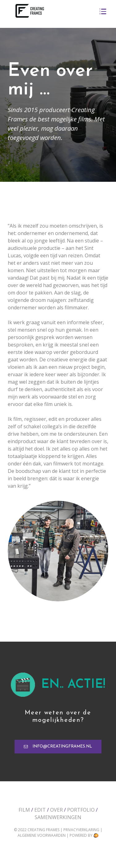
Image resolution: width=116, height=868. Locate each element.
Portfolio (81, 810)
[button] (58, 747)
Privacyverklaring (82, 830)
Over (56, 810)
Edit (40, 810)
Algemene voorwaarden (42, 835)
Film (24, 810)
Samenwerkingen (58, 817)
